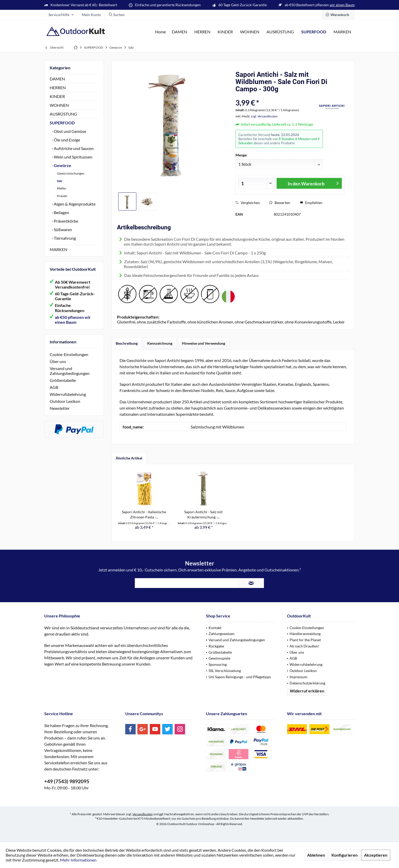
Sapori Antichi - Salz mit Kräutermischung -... (203, 514)
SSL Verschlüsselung (225, 671)
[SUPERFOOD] (314, 32)
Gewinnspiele (219, 658)
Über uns (58, 361)
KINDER (57, 96)
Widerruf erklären (307, 691)
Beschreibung (127, 343)
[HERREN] (202, 32)
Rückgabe (216, 646)
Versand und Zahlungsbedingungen (70, 371)
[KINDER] (225, 32)
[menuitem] (338, 15)
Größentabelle (63, 380)
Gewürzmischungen (70, 173)
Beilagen (61, 212)
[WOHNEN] (250, 32)
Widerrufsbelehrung (68, 394)
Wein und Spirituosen (73, 157)
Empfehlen (311, 203)
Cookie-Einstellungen (69, 354)
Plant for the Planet (305, 640)
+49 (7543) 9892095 (67, 781)
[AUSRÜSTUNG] (280, 32)
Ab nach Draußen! (304, 646)
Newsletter (60, 408)
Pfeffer (61, 188)
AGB (54, 387)
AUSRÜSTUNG (63, 114)
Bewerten (279, 203)
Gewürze (62, 165)
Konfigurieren (345, 855)
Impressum (298, 677)
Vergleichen (248, 203)
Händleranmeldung (305, 634)
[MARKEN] (342, 32)
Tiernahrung (64, 238)
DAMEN (57, 79)
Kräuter (62, 196)
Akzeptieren (376, 855)
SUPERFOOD (62, 123)
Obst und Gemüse (70, 131)
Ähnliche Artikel (129, 458)
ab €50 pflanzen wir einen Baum (73, 320)
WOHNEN (59, 105)
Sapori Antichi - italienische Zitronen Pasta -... (144, 514)
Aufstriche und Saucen (73, 148)
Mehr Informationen (78, 860)
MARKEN (58, 249)
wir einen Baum (342, 5)
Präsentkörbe (66, 221)
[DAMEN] (179, 32)
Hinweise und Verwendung (204, 343)
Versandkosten (143, 814)
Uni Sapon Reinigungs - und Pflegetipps (240, 677)
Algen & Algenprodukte (74, 204)
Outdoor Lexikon (65, 401)
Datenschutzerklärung (307, 683)
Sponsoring (218, 664)
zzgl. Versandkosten (264, 116)
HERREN (58, 88)
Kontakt (215, 628)
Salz (59, 181)
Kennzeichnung (160, 343)
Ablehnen (316, 855)
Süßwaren (62, 229)
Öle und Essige (66, 140)
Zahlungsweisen (221, 634)
